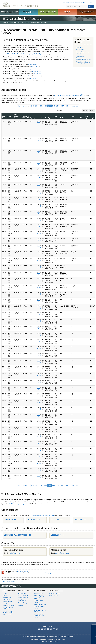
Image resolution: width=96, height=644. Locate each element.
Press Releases (58, 535)
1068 (66, 106)
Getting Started (38, 593)
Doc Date (40, 118)
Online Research (9, 590)
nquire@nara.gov (14, 553)
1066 (58, 106)
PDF (38, 123)
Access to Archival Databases (8, 608)
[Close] (94, 627)
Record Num (10, 117)
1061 (37, 106)
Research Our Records (10, 12)
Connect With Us (48, 626)
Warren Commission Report (83, 53)
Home (4, 22)
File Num (56, 117)
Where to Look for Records (39, 607)
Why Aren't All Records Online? (40, 611)
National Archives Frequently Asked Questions (39, 597)
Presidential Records (9, 605)
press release (32, 64)
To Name (63, 118)
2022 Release (57, 520)
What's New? (54, 590)
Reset (92, 110)
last (77, 106)
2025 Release (10, 520)
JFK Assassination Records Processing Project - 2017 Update (25, 54)
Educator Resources (48, 12)
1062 (41, 106)
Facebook (39, 629)
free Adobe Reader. (23, 572)
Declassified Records (40, 604)
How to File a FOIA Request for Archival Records (39, 616)
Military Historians (23, 595)
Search (91, 6)
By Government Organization (7, 598)
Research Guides (40, 590)
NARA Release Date (17, 116)
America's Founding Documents (86, 12)
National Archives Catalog (8, 602)
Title (81, 118)
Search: (59, 110)
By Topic (5, 593)
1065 (54, 106)
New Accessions (54, 595)
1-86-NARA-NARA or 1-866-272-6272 (48, 641)
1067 (62, 106)
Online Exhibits (7, 615)
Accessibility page (46, 573)
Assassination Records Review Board (83, 63)
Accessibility (32, 637)
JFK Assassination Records (29, 22)
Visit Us (67, 12)
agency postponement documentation (43, 515)
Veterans (21, 605)
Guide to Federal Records (38, 601)
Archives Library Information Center (8, 612)
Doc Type (48, 118)
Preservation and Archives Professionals (23, 599)
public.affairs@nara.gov (63, 553)
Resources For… (24, 590)
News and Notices (54, 593)
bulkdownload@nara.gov (17, 504)
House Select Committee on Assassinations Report (83, 58)
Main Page (79, 47)
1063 (45, 106)
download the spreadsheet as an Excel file (68, 95)
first (19, 106)
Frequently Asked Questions (18, 535)
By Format (6, 595)
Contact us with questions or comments (13, 581)
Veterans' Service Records (29, 12)
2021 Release (80, 520)
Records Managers (24, 603)
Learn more (79, 641)
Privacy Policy (41, 637)
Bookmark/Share (81, 3)
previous (24, 106)
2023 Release (34, 520)
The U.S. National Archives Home (20, 5)
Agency (33, 118)
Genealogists (22, 593)
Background (80, 49)
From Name (73, 117)
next (73, 106)
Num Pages (87, 117)
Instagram (45, 629)
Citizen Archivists (69, 3)
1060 (33, 106)
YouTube (51, 629)
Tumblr (48, 629)
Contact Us (91, 3)
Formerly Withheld (26, 117)
